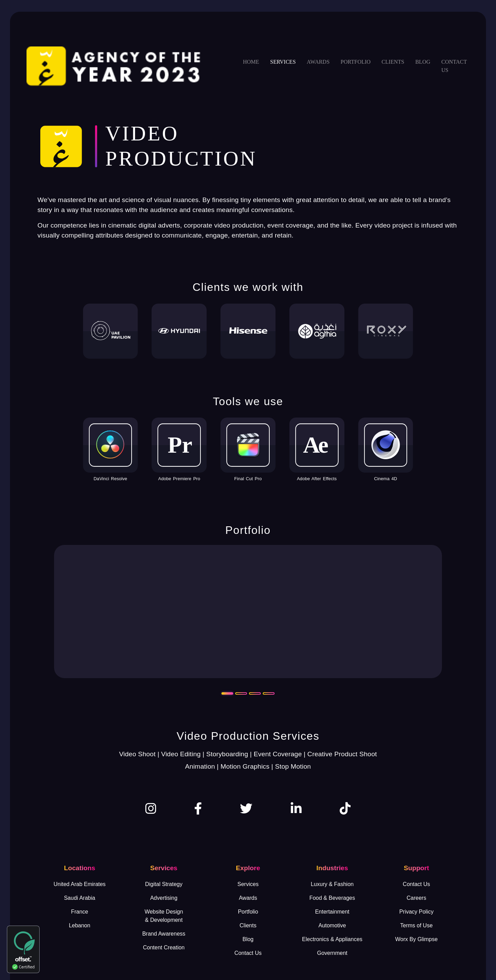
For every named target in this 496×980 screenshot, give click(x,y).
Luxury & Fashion (332, 884)
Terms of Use (416, 925)
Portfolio (356, 62)
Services (283, 62)
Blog (423, 62)
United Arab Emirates (79, 884)
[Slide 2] (241, 693)
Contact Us (248, 953)
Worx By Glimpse (416, 939)
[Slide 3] (255, 693)
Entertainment (332, 912)
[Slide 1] (227, 693)
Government (332, 953)
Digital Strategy (164, 884)
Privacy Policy (416, 912)
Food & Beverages (332, 898)
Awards (318, 62)
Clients (393, 62)
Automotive (332, 925)
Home (251, 62)
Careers (416, 898)
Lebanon (80, 925)
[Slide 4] (269, 693)
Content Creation (164, 947)
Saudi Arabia (80, 898)
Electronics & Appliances (332, 939)
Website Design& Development (164, 916)
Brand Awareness (164, 934)
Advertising (164, 898)
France (80, 912)
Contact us (454, 66)
